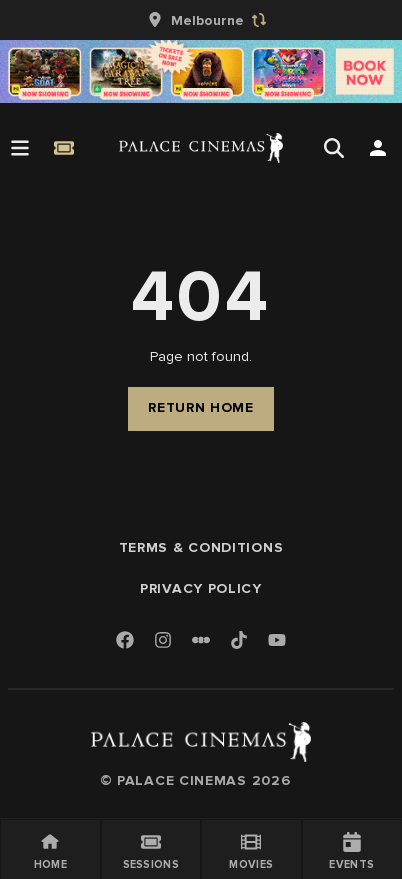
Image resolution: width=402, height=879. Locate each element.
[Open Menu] (20, 148)
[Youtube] (277, 641)
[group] (201, 20)
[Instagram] (163, 641)
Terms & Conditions (201, 547)
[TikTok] (239, 640)
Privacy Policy (201, 588)
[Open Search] (334, 148)
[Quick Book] (64, 148)
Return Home (201, 407)
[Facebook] (125, 641)
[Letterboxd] (201, 640)
